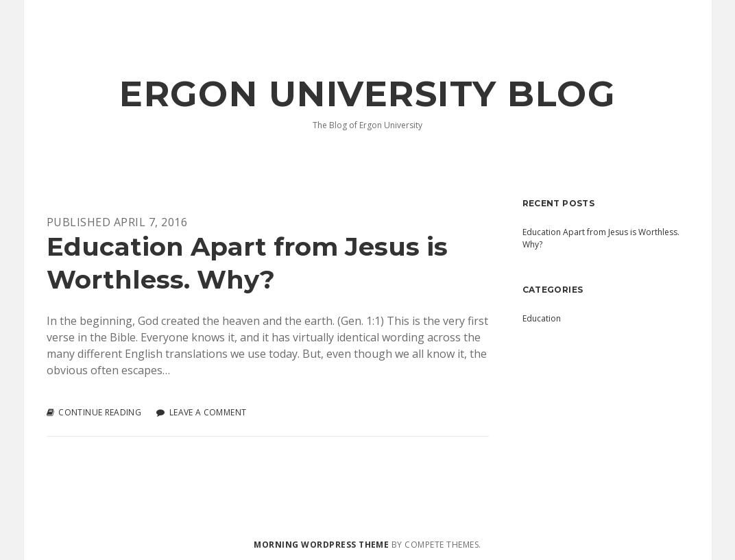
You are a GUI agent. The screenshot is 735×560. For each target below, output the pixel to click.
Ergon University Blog (367, 94)
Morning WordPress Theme (321, 545)
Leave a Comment (208, 412)
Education (542, 318)
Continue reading (100, 413)
